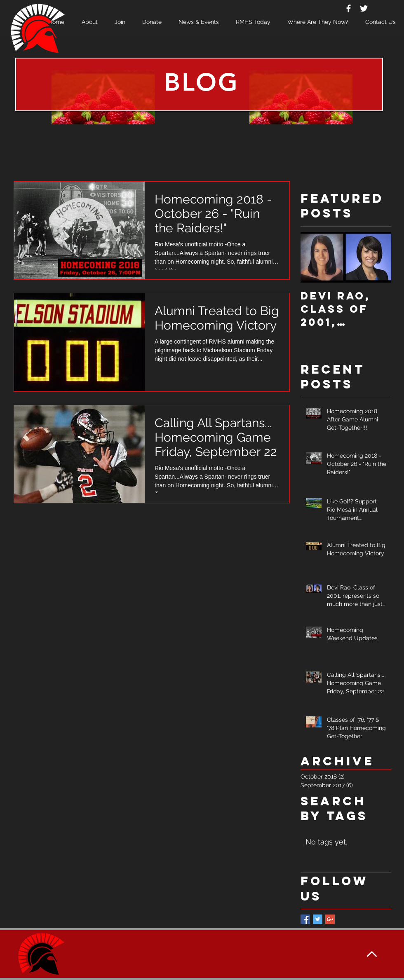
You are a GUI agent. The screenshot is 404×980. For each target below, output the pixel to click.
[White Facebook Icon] (349, 8)
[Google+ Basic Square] (330, 919)
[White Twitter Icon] (364, 8)
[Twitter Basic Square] (318, 919)
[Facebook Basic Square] (305, 919)
